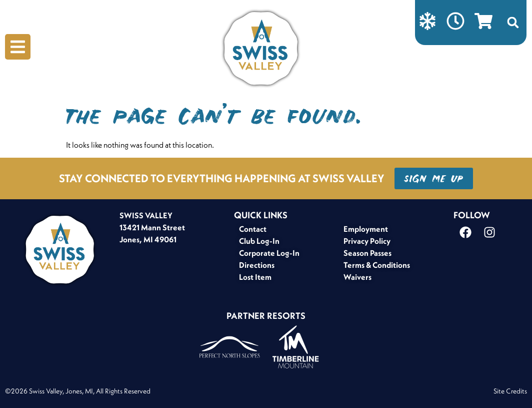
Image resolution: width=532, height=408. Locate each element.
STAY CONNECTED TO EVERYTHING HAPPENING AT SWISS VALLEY (222, 178)
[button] (513, 23)
